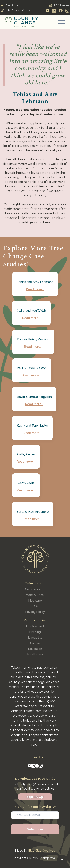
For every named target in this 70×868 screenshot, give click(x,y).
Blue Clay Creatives (42, 851)
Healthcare (35, 654)
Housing (35, 632)
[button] (62, 22)
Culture (35, 643)
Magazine (35, 601)
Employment (35, 626)
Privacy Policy (35, 612)
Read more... (35, 289)
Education (35, 649)
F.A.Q (35, 606)
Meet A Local (35, 595)
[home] (21, 22)
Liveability (35, 638)
